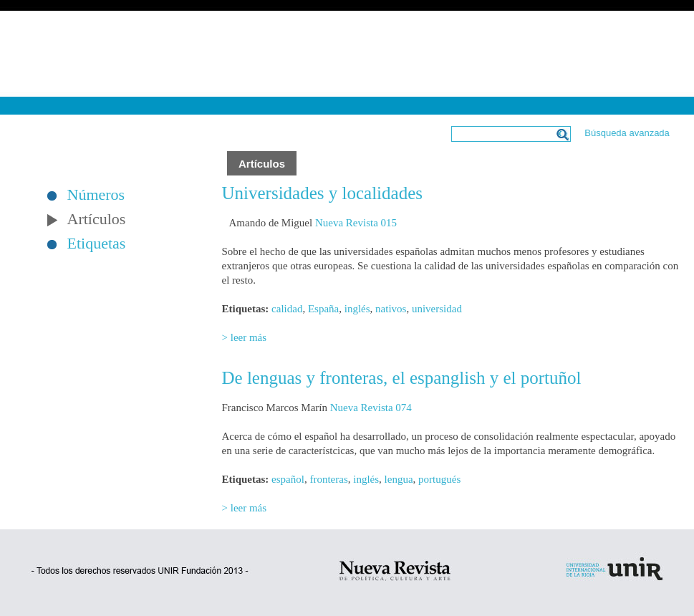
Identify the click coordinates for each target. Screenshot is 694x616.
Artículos (97, 219)
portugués (439, 479)
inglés (357, 309)
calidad (287, 309)
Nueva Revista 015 (356, 223)
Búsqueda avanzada (627, 133)
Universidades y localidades (322, 193)
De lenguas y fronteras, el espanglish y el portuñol (402, 378)
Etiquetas (97, 244)
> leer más (245, 337)
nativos (391, 309)
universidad (437, 309)
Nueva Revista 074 (371, 408)
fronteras (328, 479)
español (288, 479)
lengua (399, 479)
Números (96, 195)
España (323, 309)
